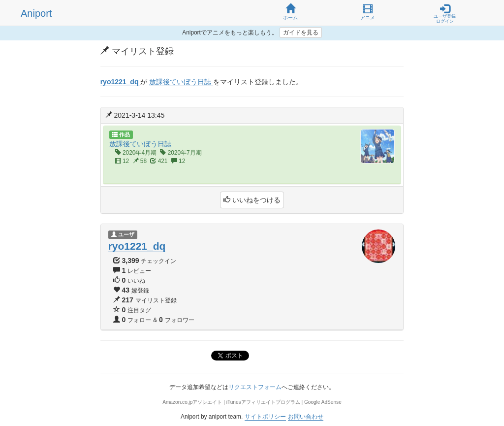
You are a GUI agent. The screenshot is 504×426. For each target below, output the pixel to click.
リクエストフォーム (255, 387)
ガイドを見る (301, 33)
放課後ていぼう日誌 (140, 144)
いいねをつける (252, 200)
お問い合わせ (306, 417)
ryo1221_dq (137, 246)
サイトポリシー (265, 417)
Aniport (36, 13)
